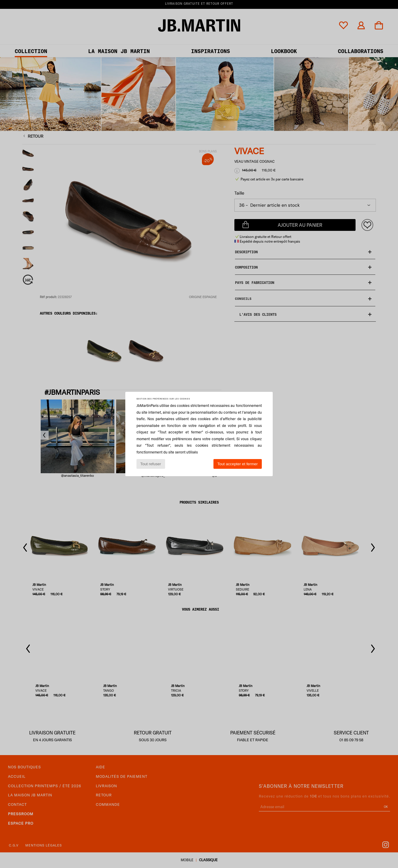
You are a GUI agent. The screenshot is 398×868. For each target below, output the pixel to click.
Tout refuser (151, 464)
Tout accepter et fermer (237, 464)
